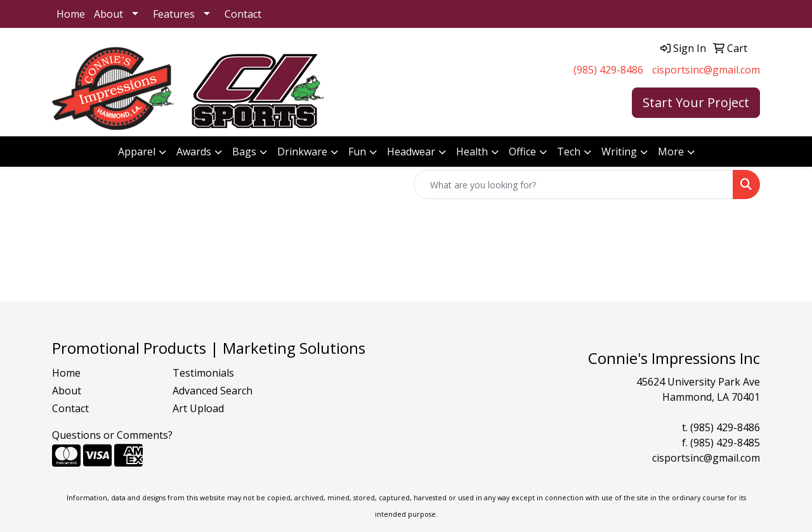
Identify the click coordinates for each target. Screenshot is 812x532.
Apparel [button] (137, 152)
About (108, 14)
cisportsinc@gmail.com (706, 70)
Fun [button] (357, 152)
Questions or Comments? (112, 435)
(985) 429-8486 (608, 70)
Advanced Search (213, 391)
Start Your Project (696, 102)
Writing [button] (619, 152)
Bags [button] (244, 152)
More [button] (671, 152)
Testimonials (203, 373)
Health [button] (472, 152)
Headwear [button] (411, 152)
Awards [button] (194, 152)
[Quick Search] (573, 185)
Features (174, 14)
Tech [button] (569, 152)
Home (71, 14)
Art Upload (198, 408)
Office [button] (522, 152)
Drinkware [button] (302, 152)
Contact (243, 14)
